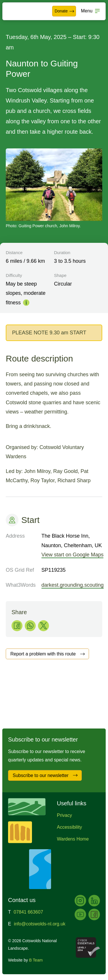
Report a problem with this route (48, 654)
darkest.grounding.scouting (73, 585)
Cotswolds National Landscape (22, 11)
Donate (65, 11)
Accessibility (70, 827)
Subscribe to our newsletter (45, 775)
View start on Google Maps (73, 555)
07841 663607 (28, 912)
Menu (87, 11)
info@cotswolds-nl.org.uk (40, 924)
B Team (36, 960)
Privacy (65, 815)
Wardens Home (73, 839)
